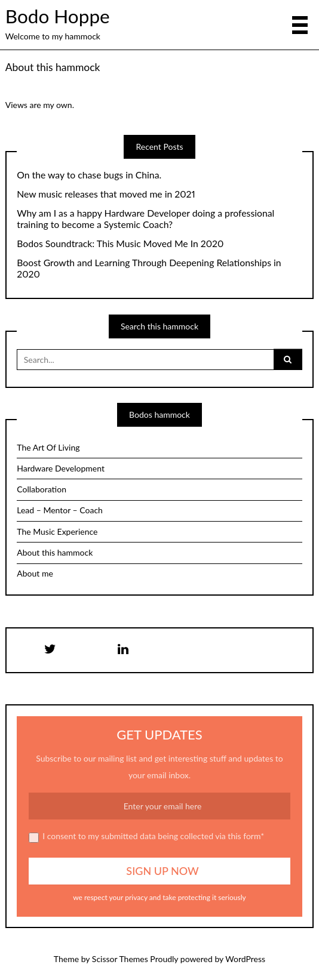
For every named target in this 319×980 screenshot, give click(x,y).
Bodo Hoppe (58, 16)
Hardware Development (61, 468)
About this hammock (53, 67)
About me (35, 573)
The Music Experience (57, 531)
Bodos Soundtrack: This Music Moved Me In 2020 (120, 244)
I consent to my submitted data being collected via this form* (146, 836)
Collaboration (42, 489)
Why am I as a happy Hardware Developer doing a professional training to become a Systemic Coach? (145, 219)
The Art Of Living (48, 447)
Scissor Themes (120, 959)
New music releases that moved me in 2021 (106, 194)
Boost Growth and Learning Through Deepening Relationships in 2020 (149, 268)
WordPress (245, 959)
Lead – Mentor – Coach (60, 510)
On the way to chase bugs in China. (89, 175)
